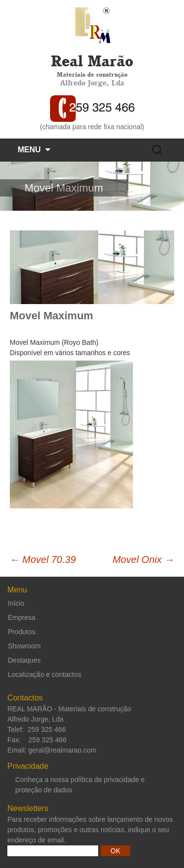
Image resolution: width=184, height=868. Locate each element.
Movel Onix (143, 560)
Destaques (24, 660)
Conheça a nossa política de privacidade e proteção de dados (80, 785)
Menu (29, 150)
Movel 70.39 (43, 560)
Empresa (22, 617)
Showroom (24, 646)
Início (16, 603)
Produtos (22, 632)
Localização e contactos (44, 674)
